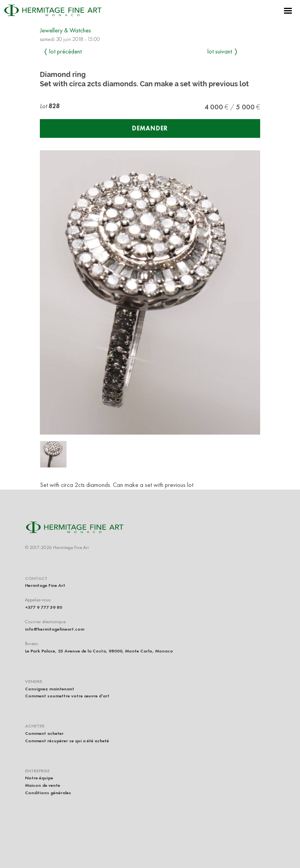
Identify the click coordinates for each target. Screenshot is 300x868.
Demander (150, 128)
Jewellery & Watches (65, 30)
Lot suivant (220, 51)
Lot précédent (65, 51)
